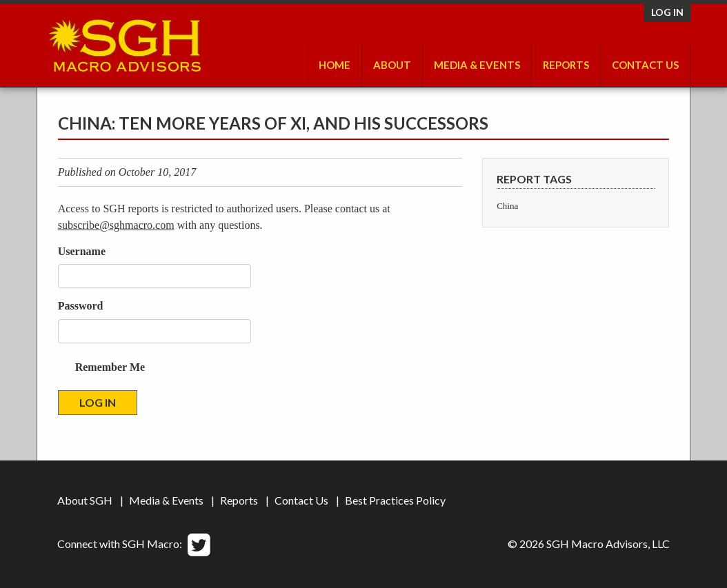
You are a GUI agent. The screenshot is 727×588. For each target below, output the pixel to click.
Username (82, 251)
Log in (667, 12)
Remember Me (110, 367)
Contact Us (645, 65)
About (392, 65)
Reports (566, 65)
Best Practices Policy (395, 500)
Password (81, 306)
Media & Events (477, 65)
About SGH (85, 500)
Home (335, 65)
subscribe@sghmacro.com (116, 225)
